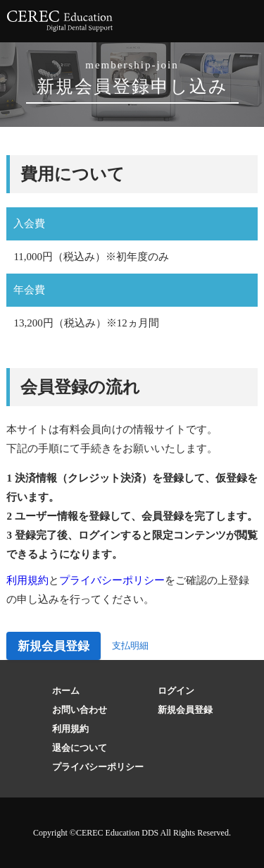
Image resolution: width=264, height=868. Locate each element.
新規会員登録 (54, 646)
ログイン (176, 691)
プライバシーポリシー (112, 580)
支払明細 (130, 646)
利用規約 (27, 580)
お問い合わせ (80, 710)
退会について (80, 748)
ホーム (66, 691)
